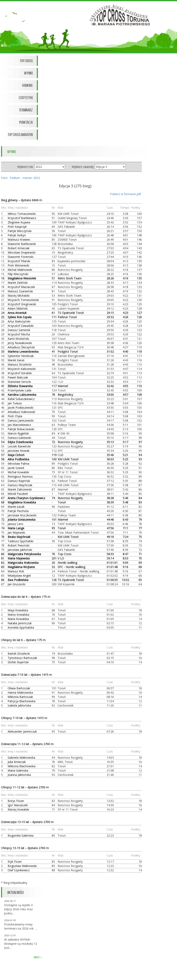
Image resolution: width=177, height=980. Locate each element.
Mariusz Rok (16, 571)
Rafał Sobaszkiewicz (21, 399)
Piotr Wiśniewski (18, 265)
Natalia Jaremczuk (20, 623)
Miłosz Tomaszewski (22, 214)
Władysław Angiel (19, 576)
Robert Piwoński (19, 545)
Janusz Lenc (16, 524)
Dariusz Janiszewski (21, 420)
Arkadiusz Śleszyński (21, 347)
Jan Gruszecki (16, 584)
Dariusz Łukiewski (19, 438)
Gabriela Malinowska (21, 758)
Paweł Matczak (18, 377)
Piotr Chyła (15, 416)
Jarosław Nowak (19, 451)
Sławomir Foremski (20, 257)
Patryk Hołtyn (17, 235)
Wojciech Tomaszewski (23, 300)
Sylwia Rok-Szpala (20, 317)
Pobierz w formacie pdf (125, 194)
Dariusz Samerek (19, 330)
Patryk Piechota (18, 511)
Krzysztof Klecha (19, 334)
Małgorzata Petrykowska (24, 554)
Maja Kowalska (18, 610)
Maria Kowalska (18, 619)
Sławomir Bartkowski (22, 244)
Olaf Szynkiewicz (19, 870)
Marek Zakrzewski (20, 489)
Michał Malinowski (20, 270)
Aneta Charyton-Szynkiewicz (26, 498)
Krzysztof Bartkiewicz (22, 218)
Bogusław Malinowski (22, 866)
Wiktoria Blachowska (22, 766)
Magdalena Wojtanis (21, 567)
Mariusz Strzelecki (20, 364)
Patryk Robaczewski (21, 429)
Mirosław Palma (18, 464)
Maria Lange (16, 528)
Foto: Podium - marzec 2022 (20, 178)
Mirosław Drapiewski (22, 252)
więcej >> (38, 957)
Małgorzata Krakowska (23, 563)
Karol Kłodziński (18, 339)
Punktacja (26, 122)
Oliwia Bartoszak (19, 688)
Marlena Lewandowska (23, 352)
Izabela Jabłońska (19, 705)
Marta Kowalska (18, 615)
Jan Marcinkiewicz (19, 425)
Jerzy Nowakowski (20, 343)
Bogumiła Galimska (21, 835)
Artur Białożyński (19, 321)
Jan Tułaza (15, 403)
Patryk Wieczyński (20, 231)
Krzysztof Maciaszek (21, 287)
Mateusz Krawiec (19, 240)
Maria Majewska (19, 558)
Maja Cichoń (16, 455)
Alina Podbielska (18, 459)
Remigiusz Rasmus (20, 476)
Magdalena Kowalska (22, 502)
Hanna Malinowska (20, 692)
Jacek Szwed (16, 468)
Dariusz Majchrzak (20, 485)
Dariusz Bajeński (19, 481)
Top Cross (26, 61)
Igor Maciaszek (18, 805)
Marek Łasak (16, 507)
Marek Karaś (16, 360)
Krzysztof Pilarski (19, 261)
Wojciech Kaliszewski (22, 369)
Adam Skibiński (18, 308)
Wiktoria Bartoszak (20, 697)
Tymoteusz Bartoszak (22, 658)
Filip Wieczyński (18, 274)
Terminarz (26, 110)
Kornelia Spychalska (21, 627)
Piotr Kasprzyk (17, 227)
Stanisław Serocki (19, 382)
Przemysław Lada (19, 390)
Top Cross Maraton (20, 135)
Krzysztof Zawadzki (21, 326)
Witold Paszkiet (18, 494)
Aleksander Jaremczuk (22, 731)
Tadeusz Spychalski (20, 541)
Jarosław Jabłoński (20, 550)
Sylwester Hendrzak (21, 356)
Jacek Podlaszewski (20, 408)
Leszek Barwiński (19, 446)
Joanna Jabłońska (19, 775)
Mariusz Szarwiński (20, 291)
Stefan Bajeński (18, 662)
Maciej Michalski (19, 296)
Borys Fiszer (16, 801)
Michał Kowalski (18, 472)
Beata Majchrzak (19, 537)
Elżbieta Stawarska (20, 386)
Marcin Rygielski (18, 433)
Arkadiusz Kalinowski (21, 412)
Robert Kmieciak (19, 248)
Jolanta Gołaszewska (22, 520)
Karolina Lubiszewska (22, 395)
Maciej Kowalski (18, 809)
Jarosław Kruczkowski (22, 515)
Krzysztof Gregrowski (22, 304)
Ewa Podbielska (18, 580)
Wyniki (28, 73)
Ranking (27, 85)
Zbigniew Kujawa (19, 222)
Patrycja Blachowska (22, 701)
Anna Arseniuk (17, 313)
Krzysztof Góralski (20, 373)
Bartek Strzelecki (19, 654)
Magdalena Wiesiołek (22, 278)
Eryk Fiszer (15, 862)
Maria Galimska (18, 770)
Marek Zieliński (18, 283)
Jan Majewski (16, 532)
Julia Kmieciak (17, 762)
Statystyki (26, 98)
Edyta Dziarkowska (20, 442)
